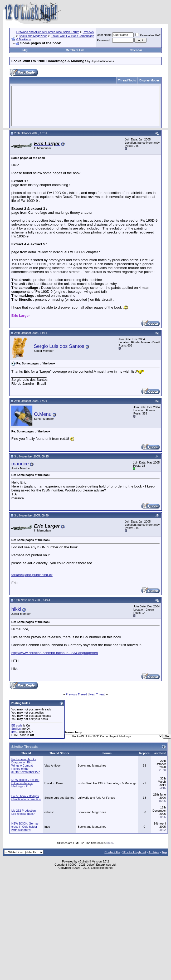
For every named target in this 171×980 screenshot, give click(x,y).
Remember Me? (148, 35)
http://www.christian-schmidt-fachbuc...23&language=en (55, 653)
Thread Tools (127, 80)
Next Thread (97, 694)
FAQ (25, 50)
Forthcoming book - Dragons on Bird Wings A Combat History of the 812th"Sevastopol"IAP (26, 766)
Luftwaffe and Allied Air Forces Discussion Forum (48, 32)
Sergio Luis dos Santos (59, 346)
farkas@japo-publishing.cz (32, 575)
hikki (16, 609)
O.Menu (43, 414)
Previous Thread (77, 694)
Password (103, 40)
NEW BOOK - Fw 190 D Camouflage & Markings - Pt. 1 (25, 783)
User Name (104, 35)
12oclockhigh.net (134, 852)
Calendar (136, 50)
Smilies (16, 729)
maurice (20, 464)
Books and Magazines (33, 36)
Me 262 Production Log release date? (23, 812)
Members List (75, 50)
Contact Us (112, 852)
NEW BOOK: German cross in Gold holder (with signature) (25, 827)
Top (164, 852)
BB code (17, 725)
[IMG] (15, 732)
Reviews (88, 32)
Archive (154, 852)
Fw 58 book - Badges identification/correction (26, 798)
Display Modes (150, 80)
